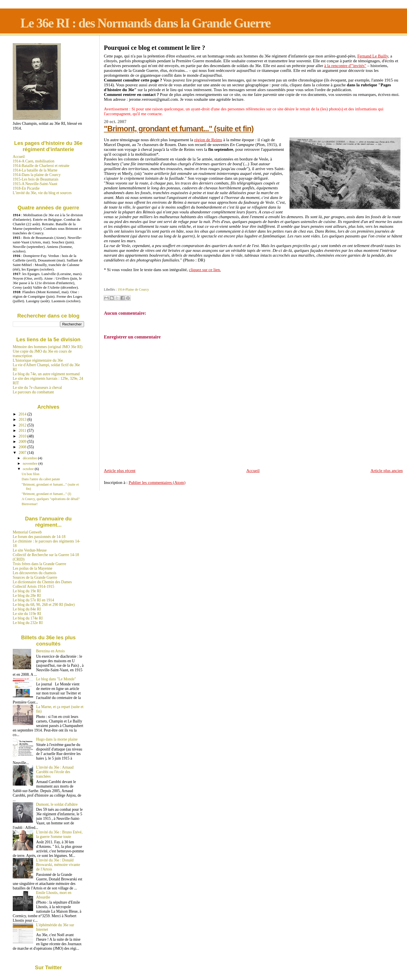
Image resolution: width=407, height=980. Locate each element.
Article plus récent (120, 471)
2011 (23, 431)
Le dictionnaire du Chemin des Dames (42, 582)
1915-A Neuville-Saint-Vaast (35, 184)
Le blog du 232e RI (28, 623)
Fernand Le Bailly (373, 56)
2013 (23, 420)
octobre (29, 469)
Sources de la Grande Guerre (35, 577)
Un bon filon (31, 474)
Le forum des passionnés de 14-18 (39, 537)
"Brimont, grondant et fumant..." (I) (47, 494)
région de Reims (208, 140)
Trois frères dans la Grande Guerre (39, 564)
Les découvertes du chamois (35, 573)
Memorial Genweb (27, 532)
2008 (23, 447)
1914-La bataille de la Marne (35, 170)
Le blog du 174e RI (28, 618)
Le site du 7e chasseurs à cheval (37, 388)
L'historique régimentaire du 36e (38, 360)
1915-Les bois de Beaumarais (36, 179)
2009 (23, 442)
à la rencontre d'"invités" (345, 66)
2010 (23, 436)
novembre (31, 463)
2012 (23, 425)
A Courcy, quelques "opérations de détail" (51, 499)
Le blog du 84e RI (27, 609)
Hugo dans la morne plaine (57, 739)
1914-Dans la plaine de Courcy (37, 175)
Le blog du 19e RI (27, 591)
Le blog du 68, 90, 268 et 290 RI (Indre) (44, 605)
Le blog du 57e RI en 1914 (33, 600)
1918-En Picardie (26, 188)
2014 (23, 414)
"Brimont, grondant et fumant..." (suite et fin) (179, 129)
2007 (23, 453)
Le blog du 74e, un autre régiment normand (46, 374)
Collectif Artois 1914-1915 (34, 587)
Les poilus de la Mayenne (33, 568)
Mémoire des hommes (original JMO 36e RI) (48, 347)
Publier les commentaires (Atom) (157, 483)
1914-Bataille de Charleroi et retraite (41, 166)
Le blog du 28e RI (27, 596)
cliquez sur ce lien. (205, 270)
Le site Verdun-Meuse (30, 550)
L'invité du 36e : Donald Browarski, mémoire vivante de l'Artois (58, 865)
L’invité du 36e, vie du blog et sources (42, 193)
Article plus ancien (387, 471)
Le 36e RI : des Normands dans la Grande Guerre (145, 23)
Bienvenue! (30, 504)
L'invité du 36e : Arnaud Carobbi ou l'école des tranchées (55, 772)
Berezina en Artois (51, 651)
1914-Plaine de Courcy (133, 290)
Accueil (253, 471)
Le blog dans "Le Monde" (56, 679)
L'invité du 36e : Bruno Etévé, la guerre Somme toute (59, 834)
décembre (30, 458)
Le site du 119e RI (27, 614)
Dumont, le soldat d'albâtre (57, 804)
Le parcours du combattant (33, 392)
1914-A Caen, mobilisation (34, 161)
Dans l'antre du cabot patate (41, 479)
